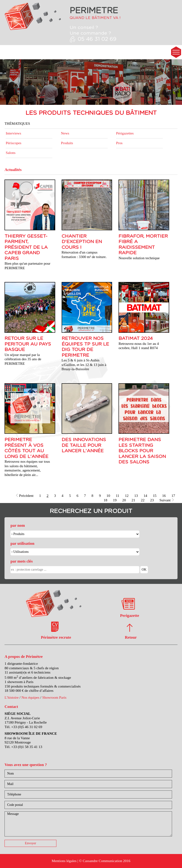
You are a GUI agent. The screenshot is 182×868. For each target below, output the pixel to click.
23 (152, 500)
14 (145, 496)
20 (124, 500)
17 (173, 496)
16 (164, 496)
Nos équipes (30, 697)
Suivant (167, 500)
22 (143, 500)
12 (127, 496)
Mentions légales (64, 861)
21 (133, 500)
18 (105, 500)
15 (155, 496)
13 (136, 496)
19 (115, 500)
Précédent (25, 496)
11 (117, 496)
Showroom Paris (54, 697)
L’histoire (11, 697)
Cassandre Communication (102, 861)
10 (108, 496)
